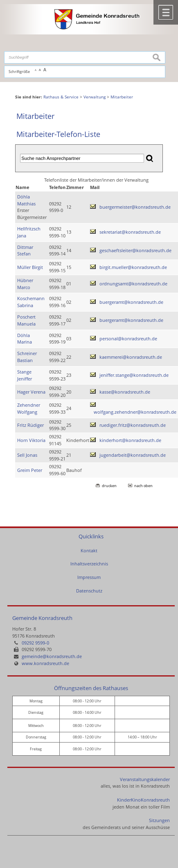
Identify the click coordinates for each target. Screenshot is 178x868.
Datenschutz (89, 591)
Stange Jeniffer (25, 375)
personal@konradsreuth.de (128, 338)
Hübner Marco (25, 284)
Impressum (89, 577)
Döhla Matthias (26, 200)
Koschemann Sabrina (31, 302)
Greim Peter (30, 470)
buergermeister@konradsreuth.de (135, 207)
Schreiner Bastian (27, 357)
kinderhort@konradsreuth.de (130, 440)
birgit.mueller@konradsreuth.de (133, 267)
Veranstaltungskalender (145, 779)
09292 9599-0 (35, 643)
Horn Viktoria (31, 440)
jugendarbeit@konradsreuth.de (133, 455)
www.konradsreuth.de (45, 663)
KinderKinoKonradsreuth (143, 800)
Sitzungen (159, 820)
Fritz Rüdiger (30, 425)
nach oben (143, 486)
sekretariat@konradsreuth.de (130, 232)
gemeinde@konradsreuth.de (52, 656)
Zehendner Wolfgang (29, 408)
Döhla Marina (25, 339)
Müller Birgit (30, 267)
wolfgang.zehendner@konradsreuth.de (135, 412)
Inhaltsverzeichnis (89, 564)
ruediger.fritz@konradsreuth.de (133, 425)
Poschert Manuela (26, 320)
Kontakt (89, 550)
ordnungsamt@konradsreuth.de (133, 284)
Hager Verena (31, 392)
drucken (109, 486)
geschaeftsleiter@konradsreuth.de (135, 250)
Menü (166, 12)
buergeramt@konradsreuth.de (131, 302)
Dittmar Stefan (25, 251)
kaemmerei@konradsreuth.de (131, 357)
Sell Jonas (27, 455)
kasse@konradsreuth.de (125, 392)
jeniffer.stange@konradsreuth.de (134, 375)
